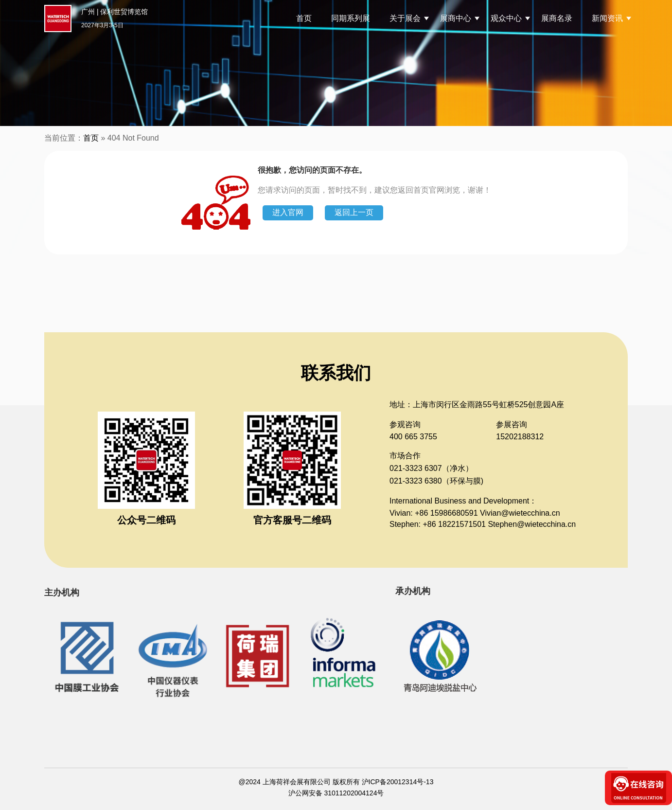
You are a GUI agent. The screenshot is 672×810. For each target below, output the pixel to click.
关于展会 (405, 18)
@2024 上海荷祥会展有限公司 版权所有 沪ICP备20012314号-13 (336, 782)
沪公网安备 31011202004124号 (336, 793)
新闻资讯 (607, 18)
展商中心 (456, 18)
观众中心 (506, 18)
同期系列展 (351, 18)
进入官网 (288, 212)
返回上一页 (354, 212)
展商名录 (557, 18)
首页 (304, 18)
